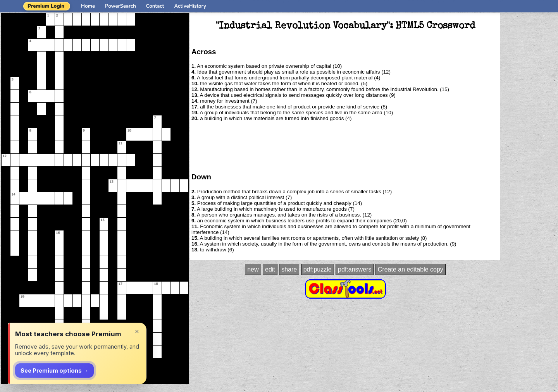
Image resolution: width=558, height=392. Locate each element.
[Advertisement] (345, 146)
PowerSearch (121, 6)
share (289, 269)
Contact (155, 6)
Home (88, 6)
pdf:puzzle (318, 269)
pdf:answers (355, 269)
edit (270, 269)
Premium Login (46, 6)
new (253, 269)
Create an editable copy (411, 269)
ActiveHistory (190, 6)
